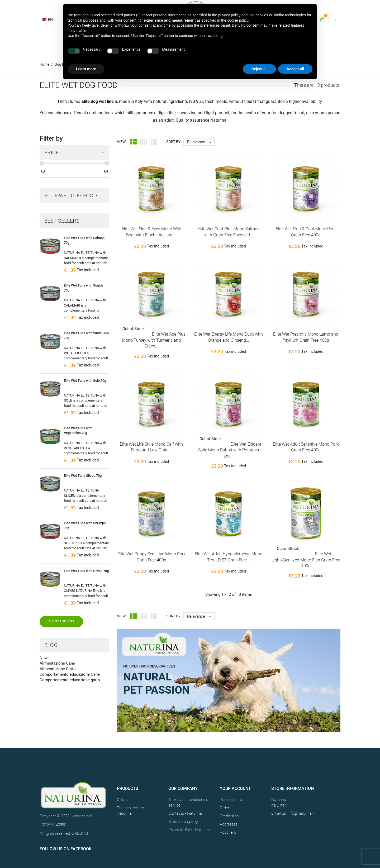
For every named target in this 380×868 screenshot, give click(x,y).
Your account (235, 788)
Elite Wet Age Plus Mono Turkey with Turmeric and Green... (154, 340)
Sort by (173, 142)
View (121, 142)
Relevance (201, 142)
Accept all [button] (295, 69)
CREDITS (80, 833)
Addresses (229, 824)
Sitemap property (183, 822)
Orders (225, 808)
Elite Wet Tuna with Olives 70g (86, 571)
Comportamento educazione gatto (70, 680)
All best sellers (61, 621)
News (45, 658)
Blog (51, 645)
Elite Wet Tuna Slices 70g (83, 476)
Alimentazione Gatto (58, 669)
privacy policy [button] (229, 15)
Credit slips (229, 816)
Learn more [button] (86, 69)
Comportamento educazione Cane (70, 674)
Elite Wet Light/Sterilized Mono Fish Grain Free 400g (306, 560)
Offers (122, 800)
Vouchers (228, 832)
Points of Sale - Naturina (189, 830)
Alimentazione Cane (57, 663)
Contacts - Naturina (185, 813)
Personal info (231, 800)
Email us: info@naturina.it (293, 813)
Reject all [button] (259, 69)
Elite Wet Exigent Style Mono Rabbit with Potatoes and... (230, 450)
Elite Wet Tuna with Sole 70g (85, 381)
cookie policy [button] (238, 20)
